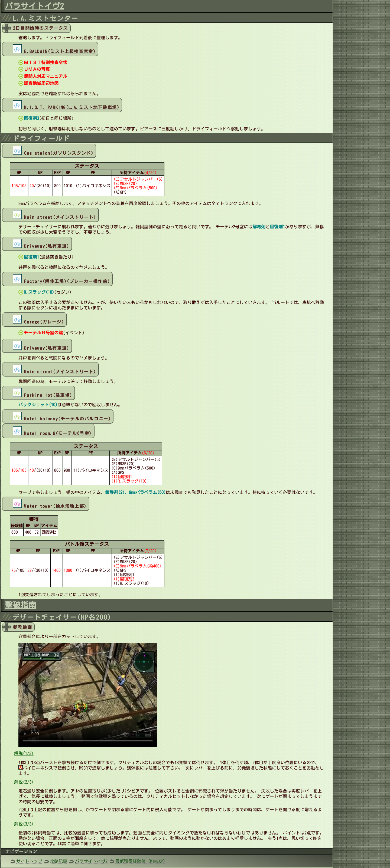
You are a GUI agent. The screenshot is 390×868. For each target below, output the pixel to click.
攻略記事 (58, 861)
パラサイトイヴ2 (91, 861)
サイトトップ (29, 861)
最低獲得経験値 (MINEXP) (140, 861)
